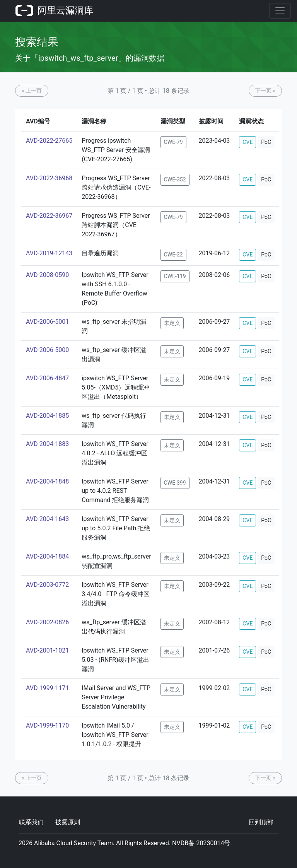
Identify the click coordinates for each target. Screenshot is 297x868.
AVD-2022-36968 (49, 178)
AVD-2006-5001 (47, 322)
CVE (247, 142)
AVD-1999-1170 (47, 725)
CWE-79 (173, 142)
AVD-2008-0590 (47, 275)
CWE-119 (175, 276)
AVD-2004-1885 (47, 416)
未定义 (172, 323)
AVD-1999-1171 (47, 688)
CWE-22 (173, 255)
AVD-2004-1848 (47, 481)
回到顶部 (261, 822)
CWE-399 (175, 483)
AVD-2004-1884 (47, 556)
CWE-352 (175, 179)
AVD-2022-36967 (49, 216)
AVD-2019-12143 (49, 253)
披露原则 (68, 822)
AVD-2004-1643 (47, 519)
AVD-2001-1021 (47, 650)
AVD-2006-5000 (47, 350)
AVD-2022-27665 (49, 141)
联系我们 (31, 822)
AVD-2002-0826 (47, 622)
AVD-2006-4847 (47, 378)
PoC (266, 142)
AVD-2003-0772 (47, 585)
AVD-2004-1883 (47, 444)
